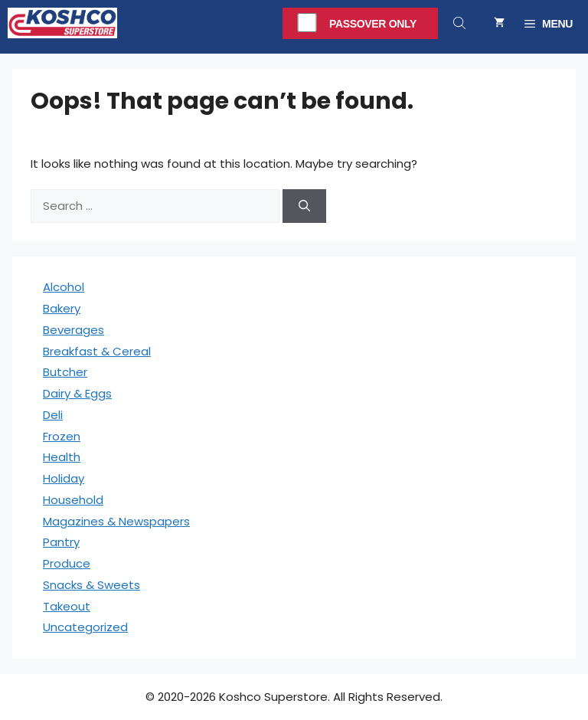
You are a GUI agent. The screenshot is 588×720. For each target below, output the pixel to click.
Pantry (61, 542)
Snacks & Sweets (91, 585)
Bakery (62, 308)
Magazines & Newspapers (116, 521)
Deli (53, 415)
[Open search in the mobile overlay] (461, 23)
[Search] (304, 206)
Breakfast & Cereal (97, 351)
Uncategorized (85, 627)
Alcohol (64, 287)
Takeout (67, 606)
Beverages (73, 330)
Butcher (65, 372)
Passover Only (373, 24)
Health (62, 457)
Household (73, 500)
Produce (67, 563)
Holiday (64, 478)
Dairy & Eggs (77, 393)
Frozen (62, 436)
